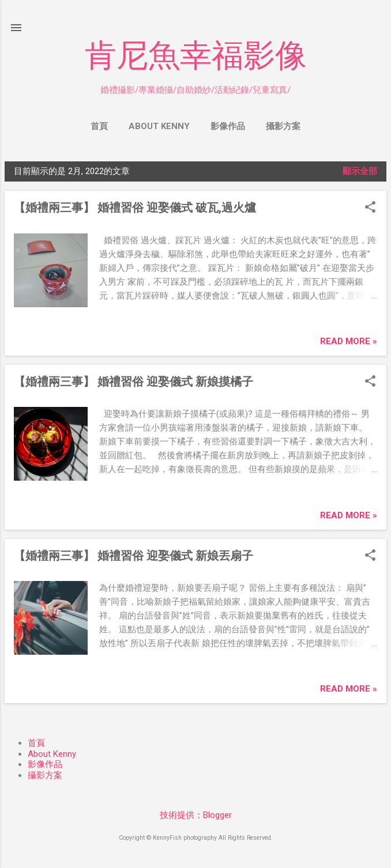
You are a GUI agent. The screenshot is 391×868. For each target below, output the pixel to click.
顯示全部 (360, 171)
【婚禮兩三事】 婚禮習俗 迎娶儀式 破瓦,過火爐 (135, 207)
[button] (370, 208)
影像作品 (228, 126)
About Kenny (159, 126)
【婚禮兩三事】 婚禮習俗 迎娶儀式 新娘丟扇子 (134, 556)
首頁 (99, 126)
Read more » (349, 341)
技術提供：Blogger (196, 815)
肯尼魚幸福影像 (196, 55)
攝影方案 (283, 126)
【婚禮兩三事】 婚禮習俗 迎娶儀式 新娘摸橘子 (134, 382)
